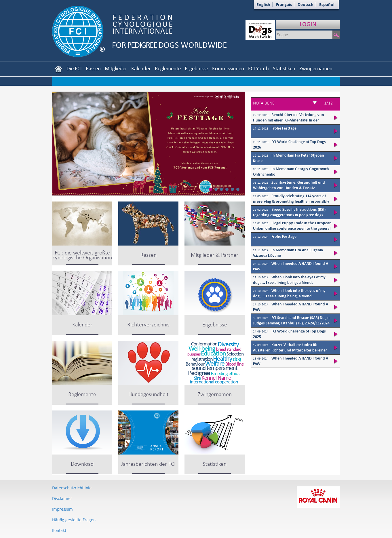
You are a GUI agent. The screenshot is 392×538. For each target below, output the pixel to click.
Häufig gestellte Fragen (74, 520)
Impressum (62, 509)
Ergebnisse (196, 68)
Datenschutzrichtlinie (72, 488)
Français (284, 4)
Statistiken (284, 68)
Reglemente (168, 68)
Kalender (141, 68)
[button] (211, 189)
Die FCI (74, 68)
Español (327, 4)
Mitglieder (116, 68)
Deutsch (306, 4)
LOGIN (308, 24)
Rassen (93, 68)
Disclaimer (62, 498)
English (263, 4)
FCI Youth (258, 68)
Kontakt (59, 530)
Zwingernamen (316, 68)
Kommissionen (228, 68)
